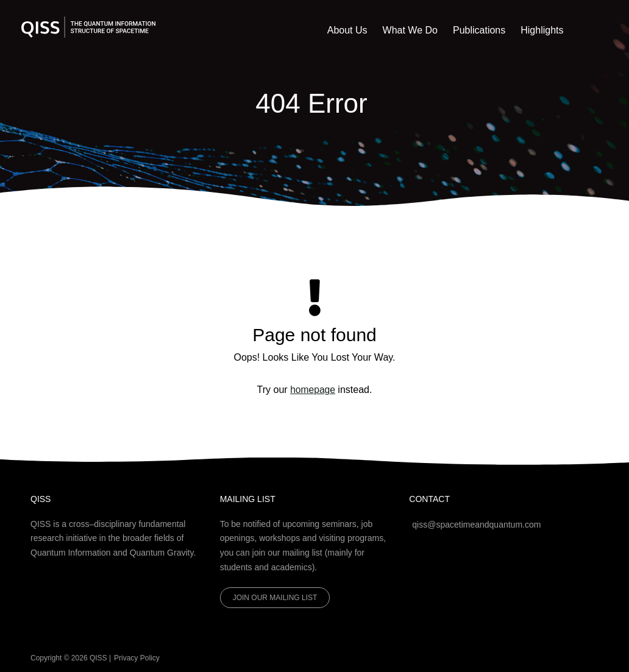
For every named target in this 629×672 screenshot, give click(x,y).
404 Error (311, 103)
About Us (379, 30)
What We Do (433, 30)
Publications (492, 30)
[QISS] (88, 27)
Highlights (547, 30)
